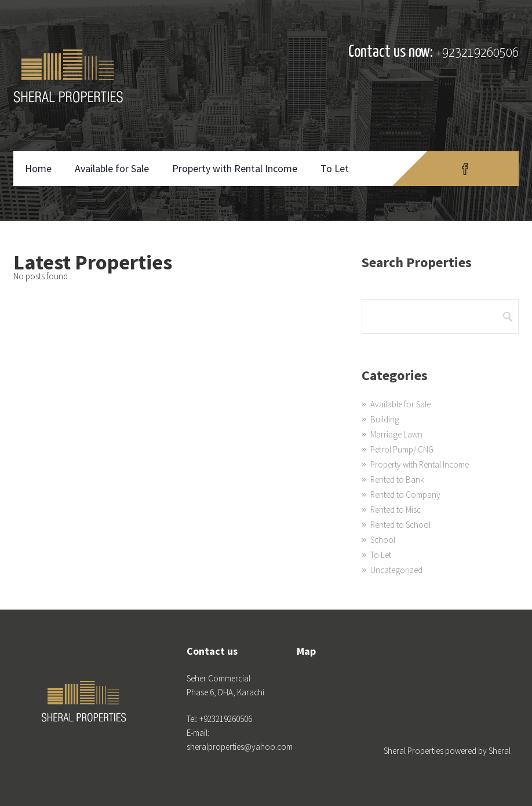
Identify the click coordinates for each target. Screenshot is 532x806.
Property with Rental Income (235, 168)
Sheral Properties (413, 751)
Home (38, 168)
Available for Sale (112, 168)
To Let (335, 168)
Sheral (500, 751)
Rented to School (400, 525)
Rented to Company (405, 495)
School (383, 540)
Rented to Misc (396, 510)
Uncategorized (396, 570)
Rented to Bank (397, 479)
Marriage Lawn (396, 434)
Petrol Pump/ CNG (402, 449)
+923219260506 (477, 53)
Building (385, 419)
